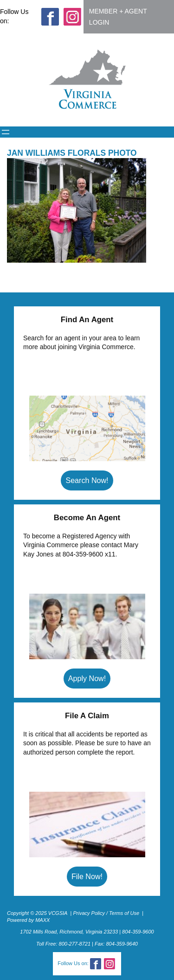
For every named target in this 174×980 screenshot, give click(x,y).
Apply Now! (87, 678)
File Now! (87, 876)
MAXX (42, 920)
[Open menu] (6, 132)
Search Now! (87, 480)
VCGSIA (58, 913)
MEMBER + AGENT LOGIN (118, 17)
